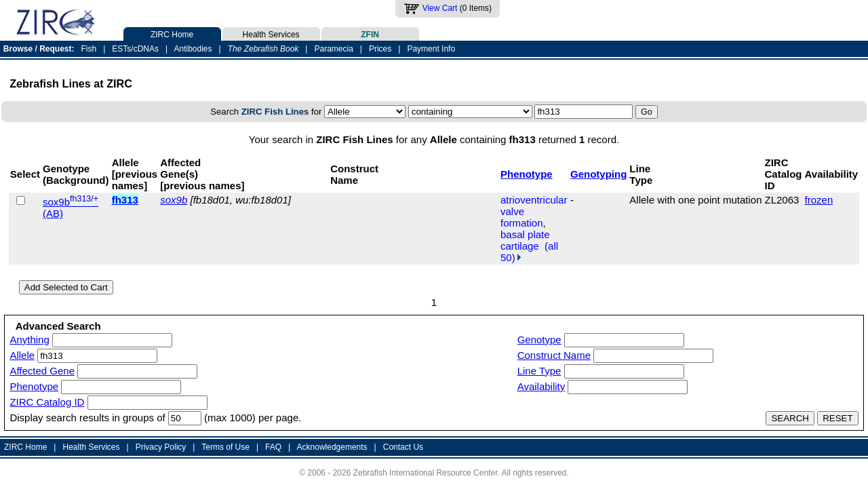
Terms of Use (225, 447)
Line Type (539, 371)
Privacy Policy (161, 447)
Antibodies (193, 49)
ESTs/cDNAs (135, 49)
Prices (380, 49)
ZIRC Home (172, 33)
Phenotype (527, 174)
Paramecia (333, 49)
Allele (22, 355)
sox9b (174, 200)
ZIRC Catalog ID (47, 402)
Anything (29, 340)
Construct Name (554, 355)
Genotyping (598, 174)
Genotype (539, 340)
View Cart (440, 8)
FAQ (273, 447)
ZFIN (370, 33)
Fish (89, 49)
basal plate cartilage (525, 240)
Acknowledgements (332, 447)
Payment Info (431, 49)
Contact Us (403, 447)
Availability (541, 386)
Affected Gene (42, 371)
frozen (819, 200)
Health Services (271, 33)
